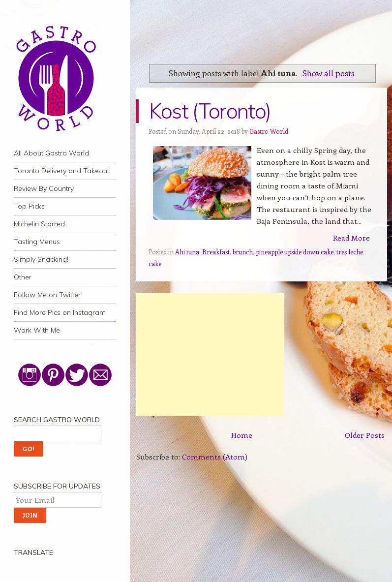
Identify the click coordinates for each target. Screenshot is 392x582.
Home (242, 435)
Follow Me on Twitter (47, 295)
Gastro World (269, 131)
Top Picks (29, 206)
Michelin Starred (39, 224)
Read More (351, 238)
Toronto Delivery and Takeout (61, 171)
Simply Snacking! (41, 259)
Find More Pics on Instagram (60, 312)
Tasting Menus (37, 242)
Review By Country (44, 188)
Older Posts (365, 435)
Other (23, 277)
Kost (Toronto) (210, 111)
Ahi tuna (187, 252)
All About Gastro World (51, 153)
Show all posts (329, 73)
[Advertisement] (210, 355)
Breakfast (216, 252)
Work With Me (37, 330)
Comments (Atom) (215, 457)
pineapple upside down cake (295, 252)
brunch (243, 252)
